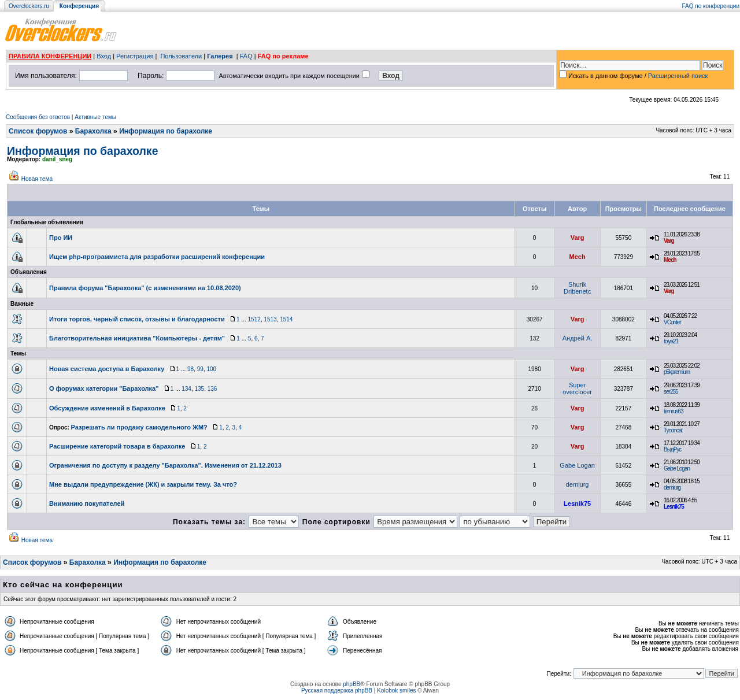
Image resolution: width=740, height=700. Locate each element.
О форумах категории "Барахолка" (104, 388)
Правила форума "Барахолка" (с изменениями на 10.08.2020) (145, 288)
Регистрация (135, 56)
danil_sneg (57, 159)
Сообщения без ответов (38, 117)
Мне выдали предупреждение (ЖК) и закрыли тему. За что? (143, 484)
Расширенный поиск (678, 76)
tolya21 (671, 341)
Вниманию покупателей (87, 503)
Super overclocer (577, 388)
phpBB (351, 684)
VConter (672, 322)
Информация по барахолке (166, 131)
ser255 (671, 392)
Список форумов (38, 131)
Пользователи (181, 56)
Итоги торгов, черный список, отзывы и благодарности (137, 319)
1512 (254, 319)
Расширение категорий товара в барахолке (117, 446)
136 (212, 389)
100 (211, 369)
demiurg (578, 484)
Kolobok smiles (396, 690)
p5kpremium (677, 372)
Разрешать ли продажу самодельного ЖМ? (139, 427)
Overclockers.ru (29, 6)
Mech (578, 257)
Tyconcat (673, 430)
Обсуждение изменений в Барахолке (107, 408)
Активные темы (95, 117)
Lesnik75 (577, 503)
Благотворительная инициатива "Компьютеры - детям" (137, 338)
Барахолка (93, 131)
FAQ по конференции (711, 6)
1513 (270, 319)
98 (190, 369)
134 (186, 389)
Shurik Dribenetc (577, 288)
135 (199, 389)
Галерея (220, 56)
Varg (578, 238)
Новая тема (37, 179)
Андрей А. (578, 338)
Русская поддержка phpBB (337, 690)
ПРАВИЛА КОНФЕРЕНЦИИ (50, 56)
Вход (104, 56)
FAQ (246, 56)
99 (200, 369)
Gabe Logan (577, 465)
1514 (286, 319)
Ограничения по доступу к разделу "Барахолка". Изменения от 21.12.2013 (165, 465)
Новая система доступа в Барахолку (107, 369)
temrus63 (674, 411)
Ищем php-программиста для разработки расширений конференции (157, 257)
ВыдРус (672, 449)
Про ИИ (61, 238)
